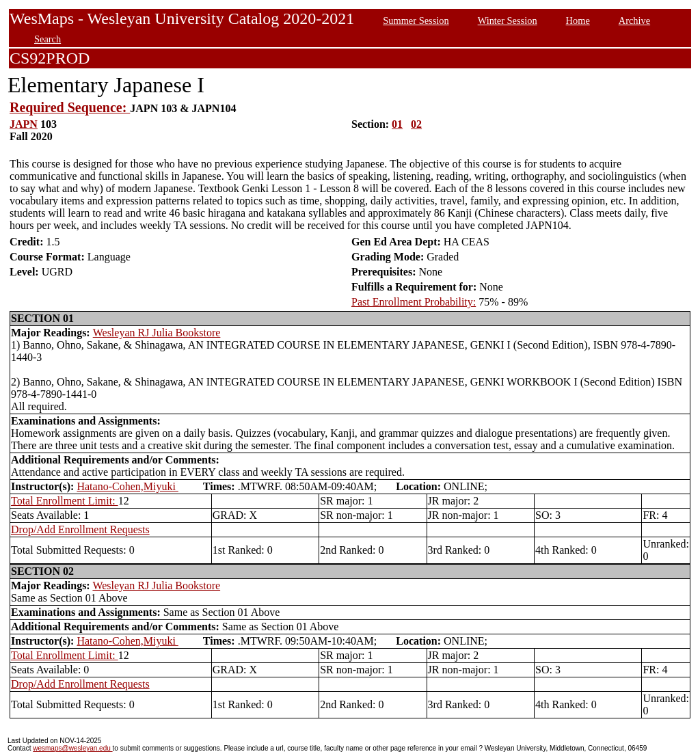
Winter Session (508, 21)
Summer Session (416, 21)
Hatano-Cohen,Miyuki (127, 486)
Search (48, 39)
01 (397, 124)
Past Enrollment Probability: (414, 302)
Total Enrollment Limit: (65, 501)
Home (578, 21)
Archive (634, 21)
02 (416, 124)
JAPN (24, 124)
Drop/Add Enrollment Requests (80, 529)
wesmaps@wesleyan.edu (72, 748)
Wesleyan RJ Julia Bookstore (157, 333)
